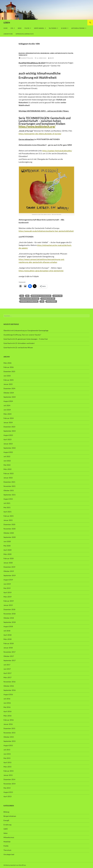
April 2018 (7, 635)
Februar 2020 (9, 558)
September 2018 (10, 622)
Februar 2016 (9, 720)
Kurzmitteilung (27, 58)
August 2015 (8, 745)
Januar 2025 (8, 384)
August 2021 (8, 499)
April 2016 (7, 711)
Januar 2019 (8, 605)
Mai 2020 (7, 546)
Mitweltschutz (61, 53)
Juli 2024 (7, 405)
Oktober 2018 (9, 618)
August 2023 (8, 435)
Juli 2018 (7, 631)
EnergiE (6, 820)
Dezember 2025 (9, 371)
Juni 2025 (7, 376)
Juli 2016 (7, 699)
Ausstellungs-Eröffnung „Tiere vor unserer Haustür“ (22, 335)
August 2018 (8, 626)
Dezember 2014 (9, 779)
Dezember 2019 (9, 567)
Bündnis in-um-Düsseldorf (41, 296)
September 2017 (10, 660)
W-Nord (64, 28)
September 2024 (10, 397)
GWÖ (6, 829)
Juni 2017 (7, 669)
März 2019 (7, 597)
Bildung (22, 53)
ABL (22, 296)
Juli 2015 (7, 750)
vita (12, 28)
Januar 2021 (8, 520)
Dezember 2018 (9, 609)
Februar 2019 (9, 601)
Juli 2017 (7, 665)
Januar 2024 (8, 422)
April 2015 (7, 762)
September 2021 (10, 495)
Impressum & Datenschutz (25, 34)
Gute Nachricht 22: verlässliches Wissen (18, 347)
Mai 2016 (7, 707)
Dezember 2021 (9, 482)
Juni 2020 (7, 541)
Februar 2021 (9, 516)
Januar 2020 (8, 563)
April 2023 (7, 439)
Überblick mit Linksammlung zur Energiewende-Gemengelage (26, 330)
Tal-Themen (53, 28)
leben (52, 53)
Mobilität (7, 842)
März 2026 (7, 363)
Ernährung (45, 53)
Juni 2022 (7, 461)
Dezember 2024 (9, 388)
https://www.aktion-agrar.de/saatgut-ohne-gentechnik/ (41, 271)
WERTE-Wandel (39, 28)
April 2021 (7, 512)
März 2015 (7, 767)
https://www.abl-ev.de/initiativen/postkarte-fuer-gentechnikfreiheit (46, 231)
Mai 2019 (7, 588)
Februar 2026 (9, 367)
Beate (52, 58)
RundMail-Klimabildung (29, 301)
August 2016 (8, 694)
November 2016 (9, 682)
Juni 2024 (7, 410)
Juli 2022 (7, 456)
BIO (28, 296)
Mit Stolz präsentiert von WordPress (15, 865)
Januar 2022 (8, 478)
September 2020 (10, 537)
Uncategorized (9, 854)
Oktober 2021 (9, 490)
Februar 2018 (9, 643)
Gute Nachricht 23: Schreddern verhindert (19, 343)
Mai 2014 (7, 788)
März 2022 (7, 469)
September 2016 (10, 690)
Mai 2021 (7, 507)
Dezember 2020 (9, 524)
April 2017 (7, 673)
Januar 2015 (8, 775)
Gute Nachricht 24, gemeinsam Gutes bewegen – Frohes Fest (26, 339)
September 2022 (10, 448)
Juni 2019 (7, 584)
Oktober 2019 (9, 571)
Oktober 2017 (9, 656)
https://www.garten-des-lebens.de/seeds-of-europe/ (40, 134)
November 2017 (9, 652)
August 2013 (8, 792)
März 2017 (7, 677)
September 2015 (10, 741)
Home (5, 28)
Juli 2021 (7, 503)
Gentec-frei (58, 296)
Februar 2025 (9, 380)
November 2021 (9, 486)
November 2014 (9, 784)
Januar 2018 (8, 648)
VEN (42, 301)
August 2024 (8, 401)
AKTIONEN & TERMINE (78, 28)
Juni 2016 (7, 703)
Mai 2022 (7, 465)
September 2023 (10, 431)
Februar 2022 (9, 473)
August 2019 (8, 580)
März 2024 (7, 414)
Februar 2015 (9, 771)
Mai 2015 (7, 758)
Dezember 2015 (9, 728)
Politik (27, 28)
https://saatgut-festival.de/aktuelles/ (57, 151)
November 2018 (9, 614)
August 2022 (8, 452)
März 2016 (7, 716)
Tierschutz (23, 55)
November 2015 (9, 733)
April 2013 (7, 796)
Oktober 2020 (9, 533)
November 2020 (9, 529)
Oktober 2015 (9, 737)
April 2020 (7, 550)
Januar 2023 (8, 444)
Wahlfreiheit (51, 301)
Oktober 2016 (9, 686)
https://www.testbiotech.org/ (37, 126)
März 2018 (7, 639)
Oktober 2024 (9, 393)
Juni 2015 (7, 754)
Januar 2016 (8, 724)
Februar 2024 (9, 418)
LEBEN (7, 23)
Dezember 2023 (9, 427)
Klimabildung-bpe (48, 299)
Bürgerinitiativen (33, 53)
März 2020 (7, 554)
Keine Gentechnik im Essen (30, 299)
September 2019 (10, 575)
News (20, 28)
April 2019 (7, 592)
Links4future (8, 34)
